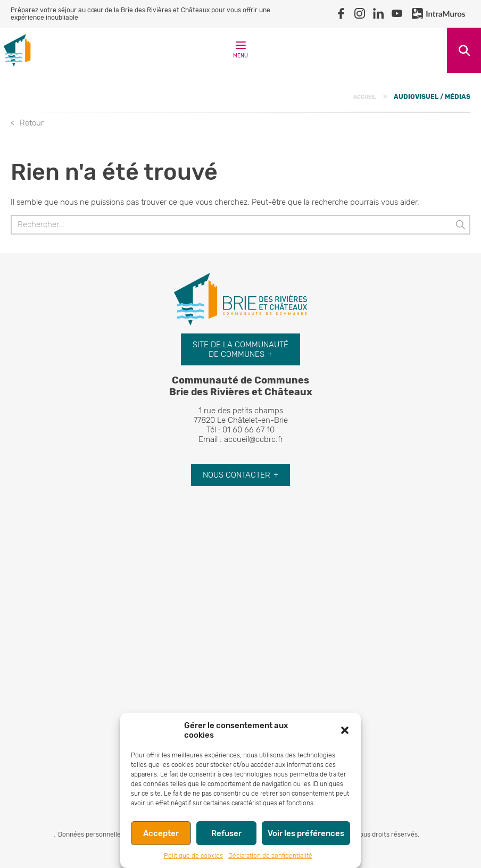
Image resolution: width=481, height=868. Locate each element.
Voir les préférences (306, 833)
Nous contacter (237, 475)
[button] (345, 730)
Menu (240, 52)
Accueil (365, 97)
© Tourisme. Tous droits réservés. (369, 834)
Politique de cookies (193, 856)
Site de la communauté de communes (240, 349)
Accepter (161, 833)
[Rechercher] (240, 225)
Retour (32, 123)
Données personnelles (91, 834)
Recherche (464, 50)
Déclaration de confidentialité (270, 856)
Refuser (226, 833)
